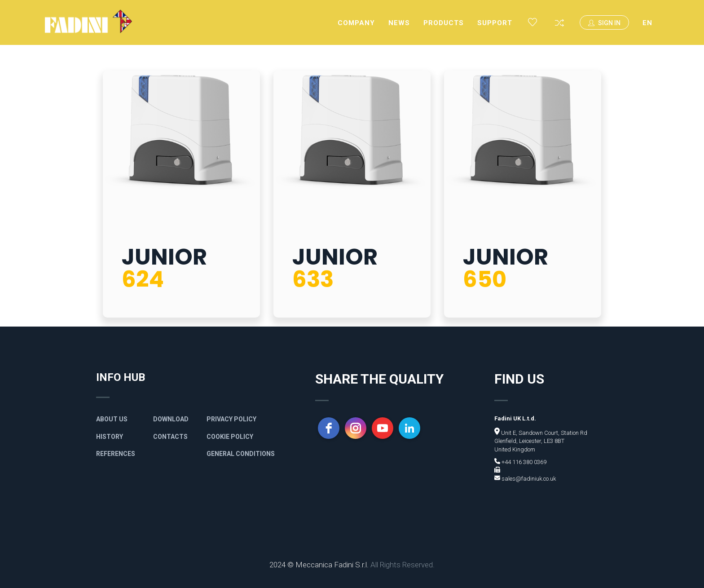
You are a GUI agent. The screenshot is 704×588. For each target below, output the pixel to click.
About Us (112, 419)
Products (444, 23)
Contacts (170, 437)
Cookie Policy (230, 437)
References (116, 454)
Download (171, 419)
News (399, 23)
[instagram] (356, 428)
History (110, 437)
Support (495, 23)
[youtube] (383, 428)
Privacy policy (231, 419)
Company (356, 23)
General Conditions (241, 454)
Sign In (604, 23)
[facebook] (329, 428)
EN (647, 23)
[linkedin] (409, 428)
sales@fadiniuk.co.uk (528, 479)
